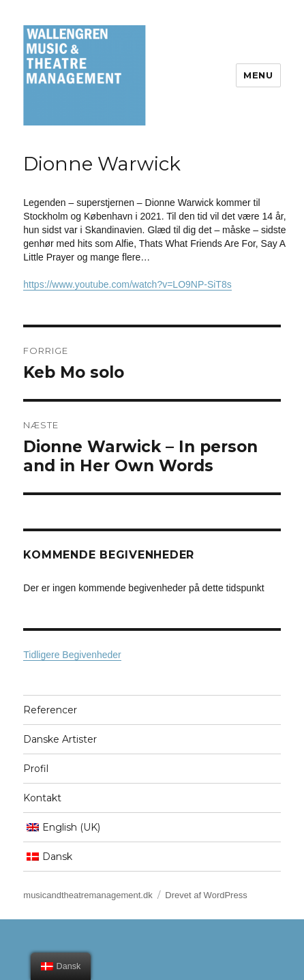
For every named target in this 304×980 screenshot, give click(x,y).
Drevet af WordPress (206, 895)
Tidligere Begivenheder (72, 655)
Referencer (50, 710)
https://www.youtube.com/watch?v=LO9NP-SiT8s (127, 284)
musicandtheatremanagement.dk (88, 895)
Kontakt (42, 798)
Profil (36, 769)
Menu (258, 75)
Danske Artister (60, 739)
